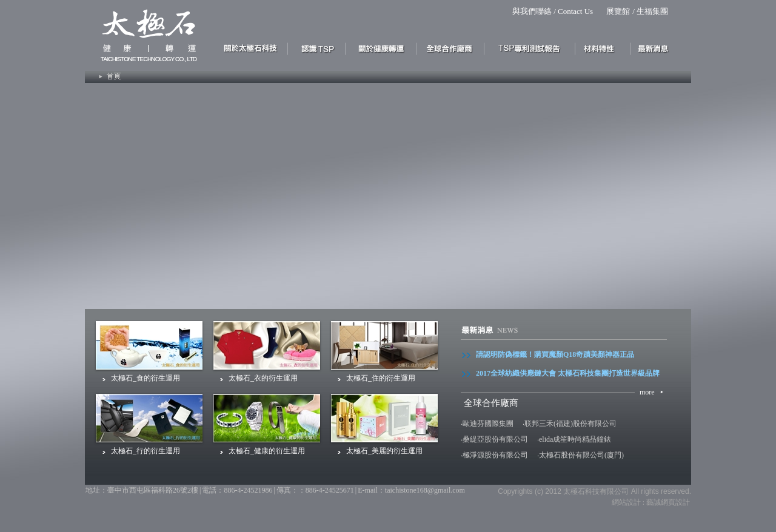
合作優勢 (450, 48)
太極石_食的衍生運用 (145, 378)
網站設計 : (628, 502)
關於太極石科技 (253, 48)
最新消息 (656, 48)
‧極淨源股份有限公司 (494, 455)
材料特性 (603, 48)
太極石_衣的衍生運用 (263, 378)
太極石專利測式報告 (530, 48)
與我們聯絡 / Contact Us (553, 11)
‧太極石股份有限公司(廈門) (580, 455)
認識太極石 (317, 48)
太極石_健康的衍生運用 (267, 451)
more (647, 392)
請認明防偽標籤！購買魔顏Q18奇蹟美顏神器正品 (555, 354)
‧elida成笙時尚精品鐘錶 (574, 439)
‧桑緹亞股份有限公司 (494, 439)
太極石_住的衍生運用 (381, 378)
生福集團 (652, 11)
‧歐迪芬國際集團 (487, 424)
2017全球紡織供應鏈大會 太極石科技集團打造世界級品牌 (568, 373)
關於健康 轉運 (381, 48)
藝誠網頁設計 (668, 502)
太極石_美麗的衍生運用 (384, 451)
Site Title (144, 33)
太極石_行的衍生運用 (145, 451)
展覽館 (618, 11)
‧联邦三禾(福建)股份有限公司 (570, 424)
